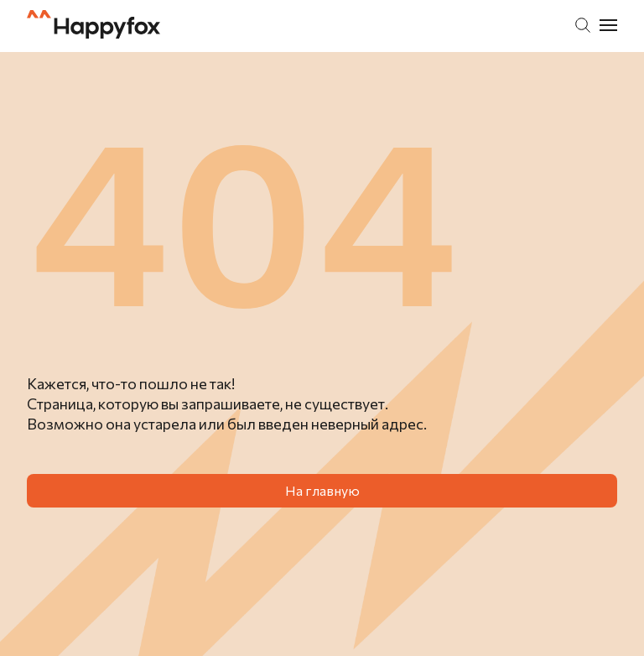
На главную (322, 490)
